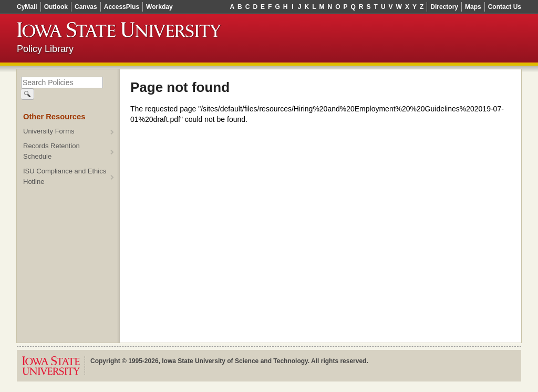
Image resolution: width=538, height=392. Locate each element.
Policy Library (45, 49)
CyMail (27, 7)
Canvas (86, 7)
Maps (473, 7)
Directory (444, 7)
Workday (159, 7)
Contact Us (505, 7)
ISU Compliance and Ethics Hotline (65, 176)
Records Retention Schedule (51, 151)
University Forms (49, 131)
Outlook (56, 7)
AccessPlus (122, 7)
